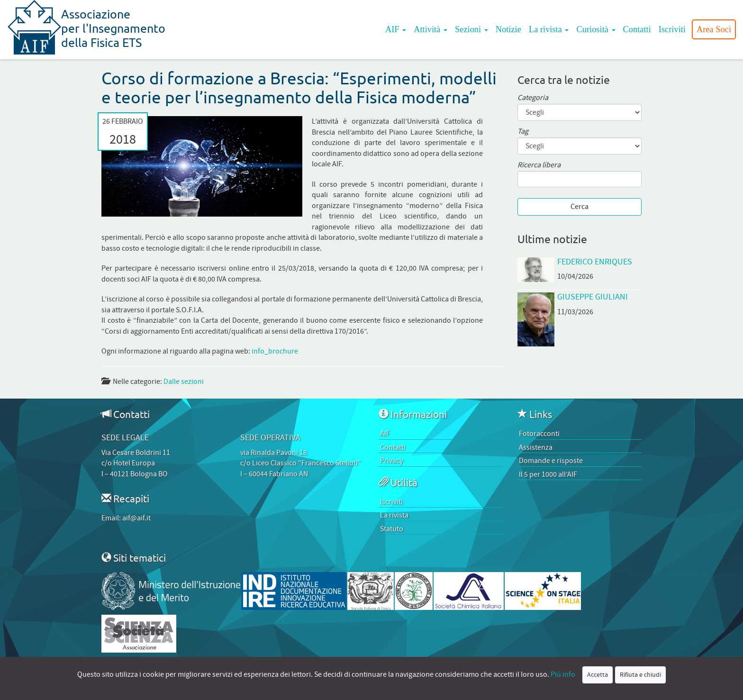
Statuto (392, 529)
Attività (430, 29)
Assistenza (536, 447)
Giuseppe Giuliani (593, 297)
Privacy (391, 461)
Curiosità (596, 29)
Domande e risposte (551, 461)
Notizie (508, 29)
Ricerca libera (539, 165)
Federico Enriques (595, 262)
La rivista (549, 29)
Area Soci (714, 29)
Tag (523, 132)
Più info (563, 674)
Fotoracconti (539, 434)
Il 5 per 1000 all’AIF (548, 474)
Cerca (580, 207)
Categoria (533, 98)
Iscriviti (672, 29)
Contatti (637, 29)
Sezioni (471, 29)
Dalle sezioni (184, 382)
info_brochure (275, 351)
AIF (396, 29)
